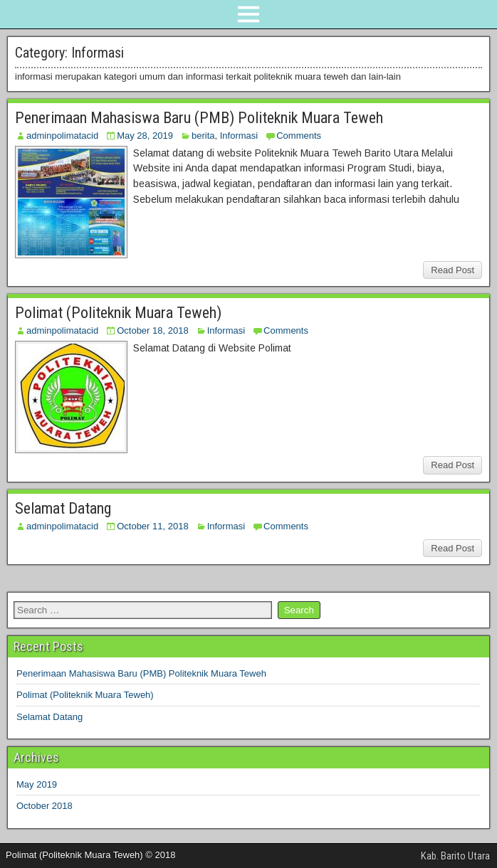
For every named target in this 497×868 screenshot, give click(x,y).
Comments (299, 136)
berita (203, 136)
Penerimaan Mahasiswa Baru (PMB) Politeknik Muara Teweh (199, 118)
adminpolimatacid (62, 136)
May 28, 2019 (145, 136)
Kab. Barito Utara (455, 856)
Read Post (452, 270)
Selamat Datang (63, 508)
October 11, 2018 (152, 526)
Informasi (239, 136)
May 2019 (37, 784)
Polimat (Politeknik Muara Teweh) (118, 313)
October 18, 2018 (152, 330)
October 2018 (45, 806)
